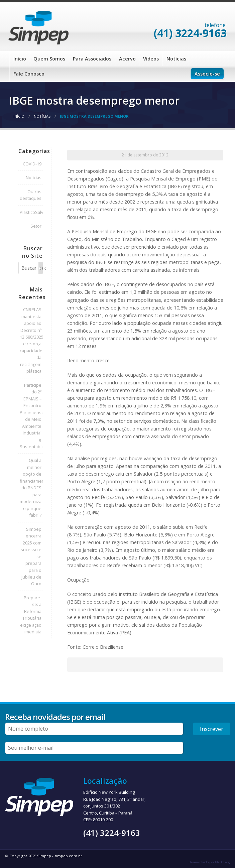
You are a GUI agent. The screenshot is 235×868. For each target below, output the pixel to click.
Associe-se (207, 74)
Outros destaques (31, 195)
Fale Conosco (29, 74)
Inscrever (212, 729)
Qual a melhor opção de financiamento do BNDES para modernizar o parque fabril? (31, 488)
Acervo (127, 59)
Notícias (176, 59)
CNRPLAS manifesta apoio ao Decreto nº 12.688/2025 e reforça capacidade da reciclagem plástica (31, 340)
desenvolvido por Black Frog (209, 862)
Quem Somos (49, 59)
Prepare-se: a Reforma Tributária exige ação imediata (31, 615)
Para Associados (92, 59)
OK (41, 268)
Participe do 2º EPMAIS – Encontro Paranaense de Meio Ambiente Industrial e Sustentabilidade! (31, 416)
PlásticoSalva (31, 212)
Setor (36, 226)
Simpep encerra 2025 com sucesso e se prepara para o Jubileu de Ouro (31, 556)
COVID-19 (32, 164)
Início (20, 59)
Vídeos (151, 59)
